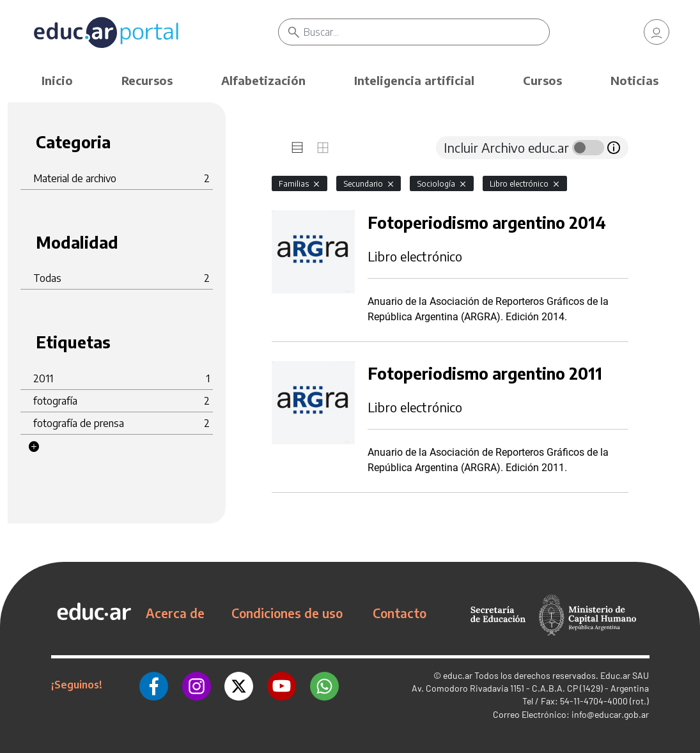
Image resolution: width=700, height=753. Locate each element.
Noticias (634, 80)
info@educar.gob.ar (610, 714)
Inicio (57, 80)
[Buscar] (426, 32)
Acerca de (175, 613)
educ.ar (458, 675)
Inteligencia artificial (414, 80)
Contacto (400, 613)
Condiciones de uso (287, 613)
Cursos (542, 80)
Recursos (147, 80)
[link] (657, 32)
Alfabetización (263, 80)
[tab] (297, 148)
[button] (34, 447)
